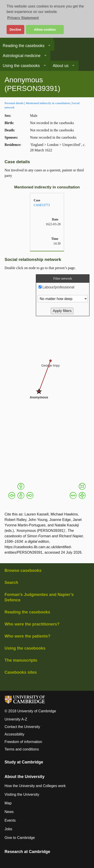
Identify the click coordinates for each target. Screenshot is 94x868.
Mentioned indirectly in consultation (48, 103)
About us (61, 66)
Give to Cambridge (20, 838)
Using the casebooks (21, 66)
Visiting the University (22, 794)
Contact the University (22, 727)
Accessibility (14, 734)
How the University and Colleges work (35, 786)
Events (10, 820)
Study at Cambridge (24, 762)
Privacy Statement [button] (23, 18)
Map (8, 803)
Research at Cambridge (27, 852)
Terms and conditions (22, 749)
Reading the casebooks (24, 46)
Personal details (14, 103)
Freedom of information (23, 742)
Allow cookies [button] (45, 30)
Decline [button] (15, 30)
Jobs (8, 829)
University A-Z (16, 719)
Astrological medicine (22, 56)
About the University (25, 777)
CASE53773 (42, 205)
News (9, 812)
